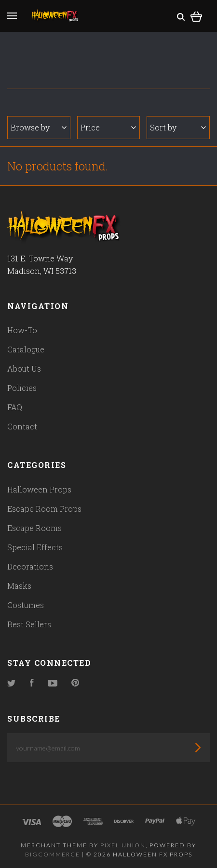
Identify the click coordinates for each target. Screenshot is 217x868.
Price (108, 127)
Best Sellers (29, 624)
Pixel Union (123, 845)
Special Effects (35, 547)
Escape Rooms (34, 528)
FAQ (15, 407)
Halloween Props (39, 489)
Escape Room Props (44, 509)
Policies (22, 388)
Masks (19, 586)
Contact (22, 426)
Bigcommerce (53, 854)
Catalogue (26, 349)
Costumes (26, 605)
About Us (24, 369)
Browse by (39, 127)
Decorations (30, 566)
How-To (22, 330)
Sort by (178, 127)
